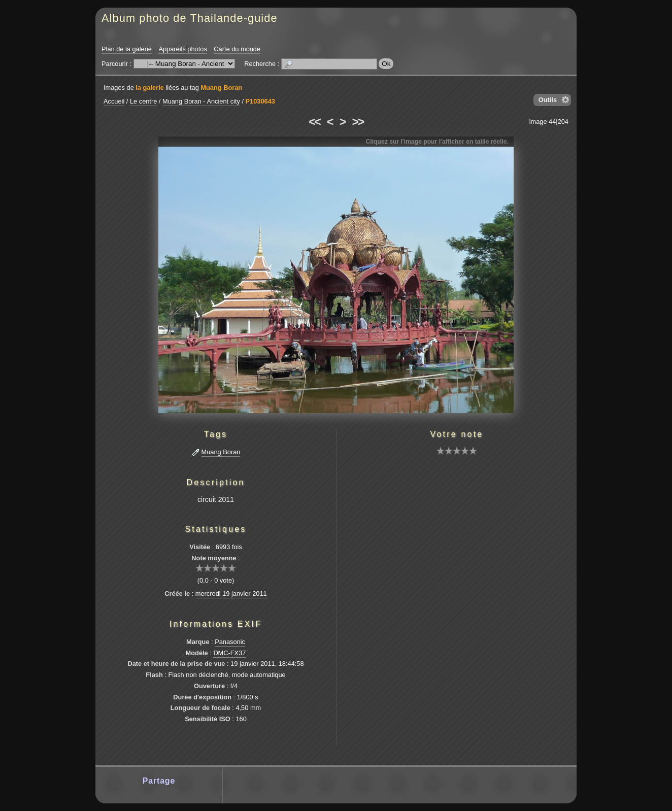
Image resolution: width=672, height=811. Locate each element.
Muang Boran (221, 88)
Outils (548, 100)
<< (314, 122)
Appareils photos (182, 49)
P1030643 (260, 101)
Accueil (114, 101)
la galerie (150, 88)
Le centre (143, 101)
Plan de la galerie (127, 49)
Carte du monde (237, 49)
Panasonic (230, 642)
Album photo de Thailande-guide (190, 18)
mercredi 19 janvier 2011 (231, 594)
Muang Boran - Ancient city (201, 101)
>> (358, 122)
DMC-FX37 (229, 653)
